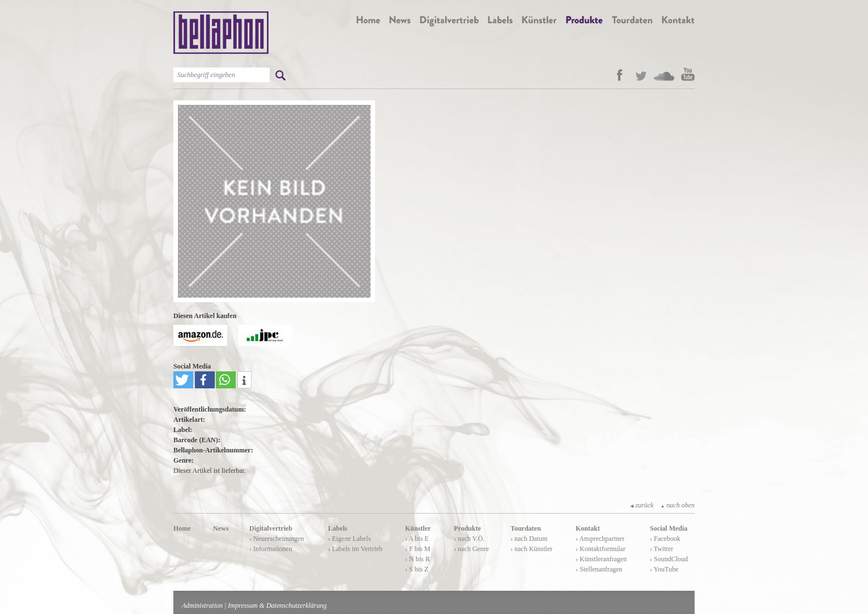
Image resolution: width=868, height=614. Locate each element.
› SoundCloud (669, 559)
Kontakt (588, 528)
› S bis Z (417, 569)
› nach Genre (471, 549)
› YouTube (664, 569)
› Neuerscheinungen (276, 539)
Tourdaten (526, 528)
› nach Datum (529, 539)
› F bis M (418, 549)
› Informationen (271, 549)
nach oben (677, 505)
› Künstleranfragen (601, 559)
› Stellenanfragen (599, 569)
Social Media (669, 528)
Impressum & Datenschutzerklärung (277, 605)
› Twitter (661, 549)
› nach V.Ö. (469, 539)
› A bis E (417, 539)
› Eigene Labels (349, 539)
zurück (642, 505)
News (221, 528)
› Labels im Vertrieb (355, 549)
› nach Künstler (531, 549)
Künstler (418, 528)
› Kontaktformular (601, 549)
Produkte (467, 528)
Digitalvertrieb (271, 528)
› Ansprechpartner (600, 539)
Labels (338, 528)
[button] (183, 380)
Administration (202, 605)
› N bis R (418, 559)
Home (182, 528)
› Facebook (665, 539)
